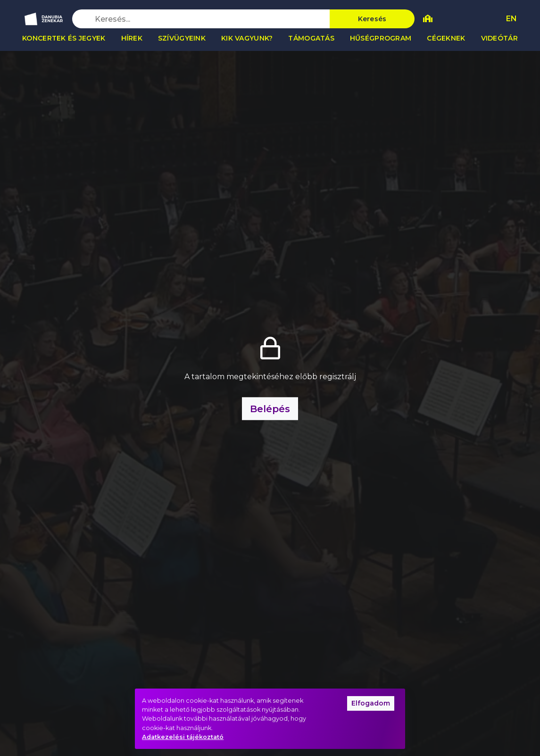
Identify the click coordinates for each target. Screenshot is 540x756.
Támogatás (311, 38)
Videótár (499, 38)
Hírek (132, 38)
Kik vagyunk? (247, 38)
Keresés (372, 19)
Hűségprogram (381, 38)
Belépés (270, 408)
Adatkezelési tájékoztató (183, 737)
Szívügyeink (182, 38)
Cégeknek (446, 38)
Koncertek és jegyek (64, 38)
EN (511, 19)
